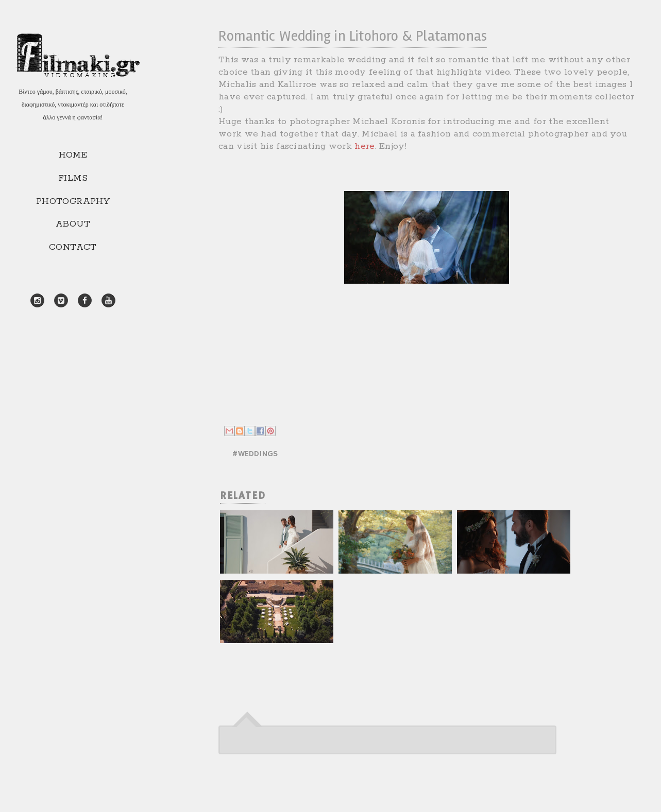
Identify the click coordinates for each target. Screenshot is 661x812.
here (365, 146)
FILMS (73, 178)
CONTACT (73, 247)
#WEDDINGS (255, 454)
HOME (73, 155)
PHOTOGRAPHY (73, 201)
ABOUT (73, 224)
